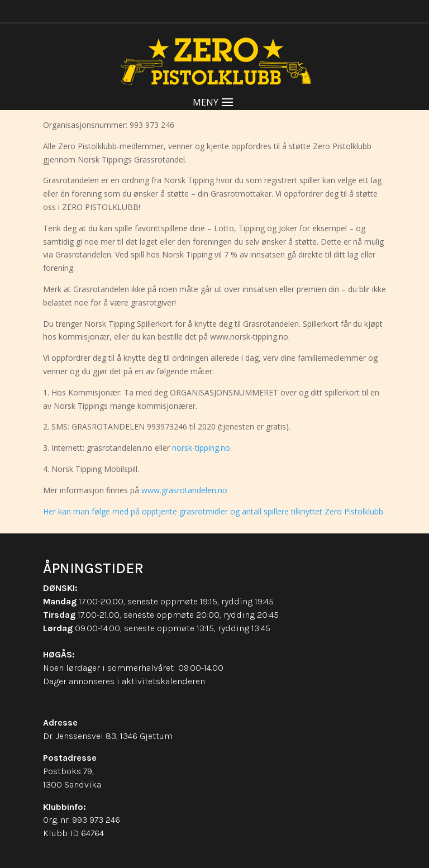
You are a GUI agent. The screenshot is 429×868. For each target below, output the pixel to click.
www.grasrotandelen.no (184, 490)
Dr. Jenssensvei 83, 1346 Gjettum (108, 736)
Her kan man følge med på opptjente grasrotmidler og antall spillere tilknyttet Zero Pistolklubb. (214, 511)
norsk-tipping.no (201, 448)
